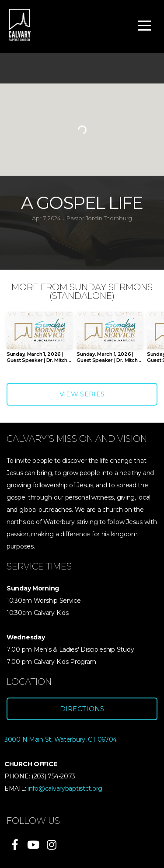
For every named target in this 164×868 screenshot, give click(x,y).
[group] (40, 341)
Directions (82, 709)
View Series (82, 394)
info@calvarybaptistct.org (65, 788)
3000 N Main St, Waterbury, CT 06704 (61, 740)
